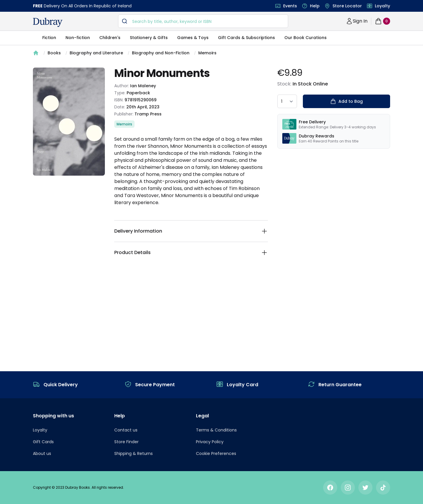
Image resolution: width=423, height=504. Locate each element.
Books (54, 53)
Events (290, 6)
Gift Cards (43, 442)
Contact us (126, 430)
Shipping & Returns (134, 453)
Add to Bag (346, 101)
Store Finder (126, 442)
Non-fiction (78, 38)
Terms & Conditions (216, 430)
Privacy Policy (210, 442)
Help (315, 6)
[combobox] (203, 21)
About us (42, 453)
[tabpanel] (69, 122)
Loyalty (382, 6)
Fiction (49, 38)
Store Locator (347, 6)
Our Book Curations (305, 38)
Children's (110, 38)
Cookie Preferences (216, 453)
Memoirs (207, 53)
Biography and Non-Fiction (161, 53)
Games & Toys (193, 38)
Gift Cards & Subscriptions (246, 38)
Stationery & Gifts (149, 38)
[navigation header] (48, 22)
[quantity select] (287, 101)
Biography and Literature (96, 53)
